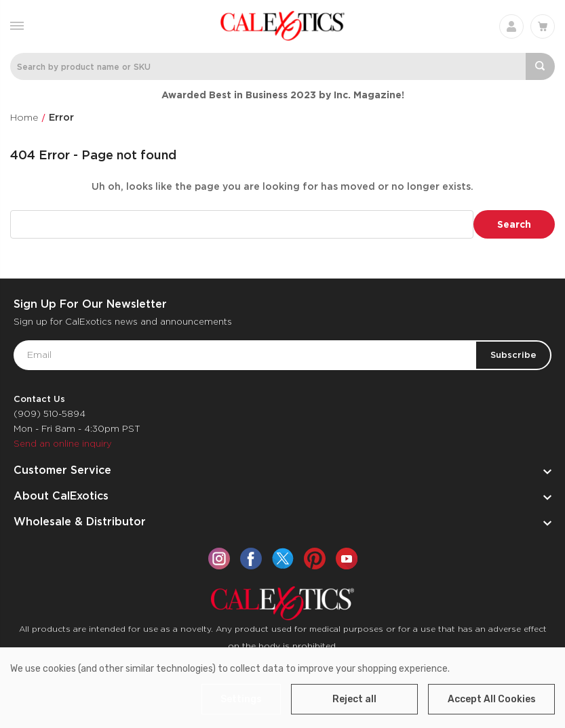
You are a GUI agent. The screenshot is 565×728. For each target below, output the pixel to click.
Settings (241, 699)
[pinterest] (315, 559)
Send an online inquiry (63, 444)
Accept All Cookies (492, 699)
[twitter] (283, 559)
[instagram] (219, 559)
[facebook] (251, 559)
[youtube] (347, 559)
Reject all (354, 699)
